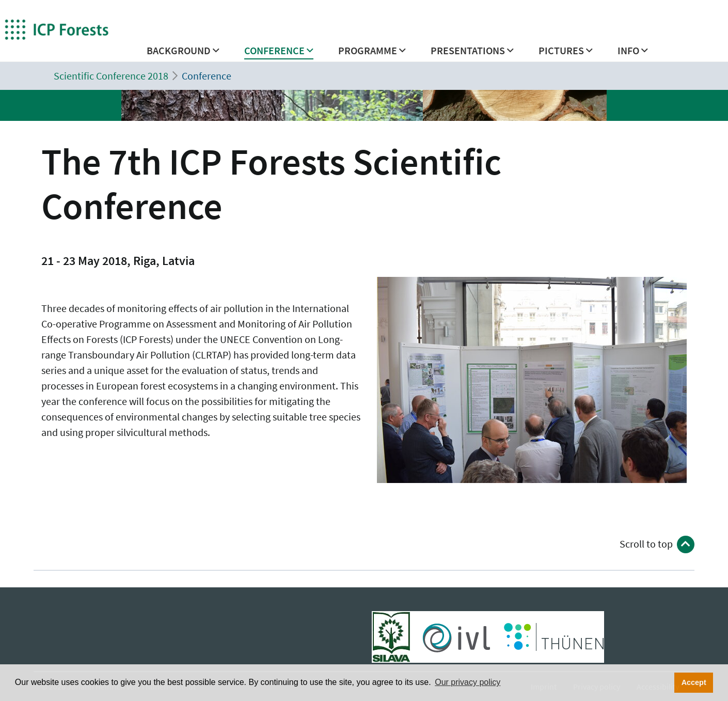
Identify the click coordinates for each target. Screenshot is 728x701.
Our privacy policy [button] (468, 682)
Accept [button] (694, 682)
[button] (183, 53)
